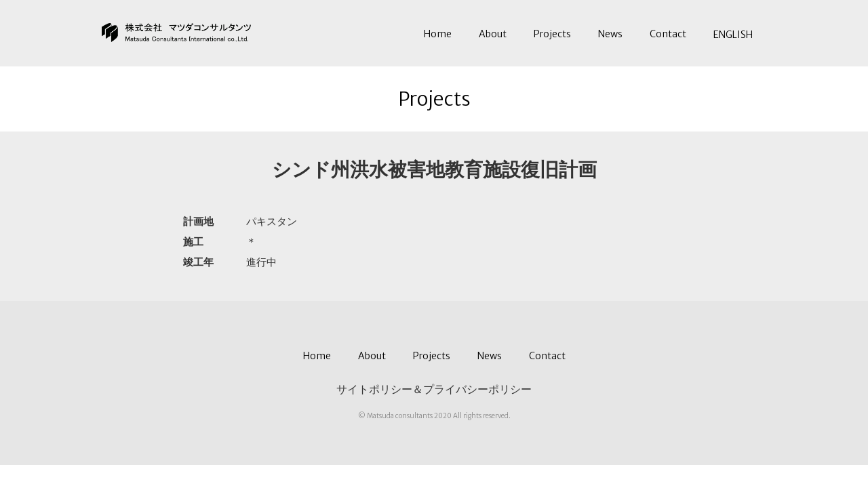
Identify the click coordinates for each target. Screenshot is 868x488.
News (610, 34)
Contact (668, 34)
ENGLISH (733, 35)
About (493, 34)
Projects (552, 34)
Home (438, 34)
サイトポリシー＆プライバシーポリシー (434, 389)
